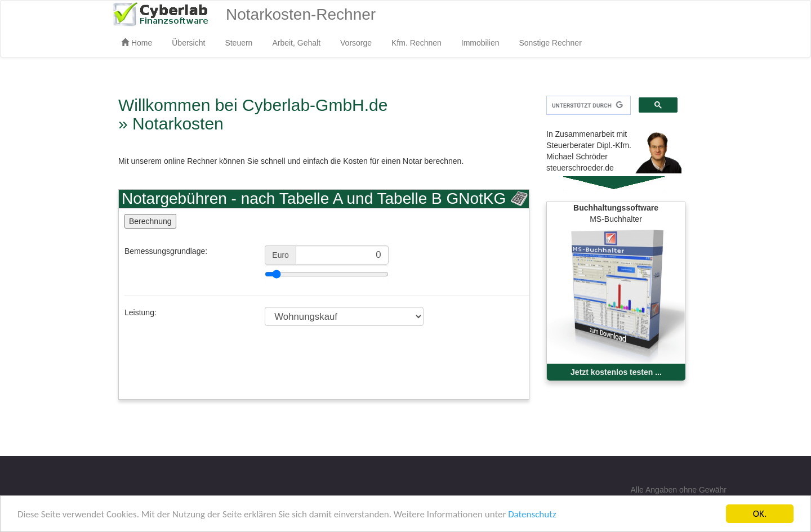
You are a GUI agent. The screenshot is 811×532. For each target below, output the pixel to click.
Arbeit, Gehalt (296, 43)
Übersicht (188, 43)
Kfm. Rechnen (416, 43)
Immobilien (480, 43)
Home (137, 43)
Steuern (239, 43)
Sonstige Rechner (551, 43)
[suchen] (587, 106)
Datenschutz (532, 514)
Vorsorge (356, 43)
